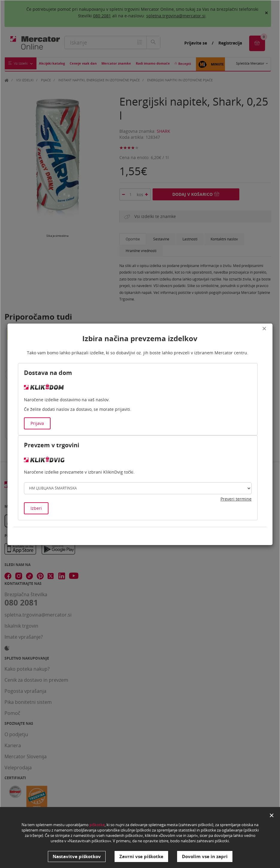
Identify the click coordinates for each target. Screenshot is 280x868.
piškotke (97, 825)
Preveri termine (236, 499)
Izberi (36, 508)
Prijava (37, 423)
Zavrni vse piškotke (141, 856)
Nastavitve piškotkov (77, 856)
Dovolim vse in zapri (205, 856)
